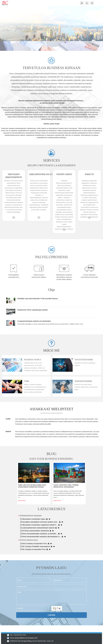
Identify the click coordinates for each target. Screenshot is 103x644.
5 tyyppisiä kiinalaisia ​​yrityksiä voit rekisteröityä (34, 321)
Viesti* (51, 597)
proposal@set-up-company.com (26, 638)
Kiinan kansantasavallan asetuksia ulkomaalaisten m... (41, 537)
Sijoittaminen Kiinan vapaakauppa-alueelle (32, 310)
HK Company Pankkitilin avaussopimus (36, 546)
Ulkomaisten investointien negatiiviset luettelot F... (40, 525)
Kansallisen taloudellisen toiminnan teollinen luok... (40, 522)
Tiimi (27, 381)
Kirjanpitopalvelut (39, 174)
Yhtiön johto (64, 174)
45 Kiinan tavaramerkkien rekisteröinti (35, 531)
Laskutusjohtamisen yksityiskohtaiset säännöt (38, 528)
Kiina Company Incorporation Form (35, 544)
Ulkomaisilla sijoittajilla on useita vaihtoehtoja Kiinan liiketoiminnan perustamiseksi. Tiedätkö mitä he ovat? (50, 324)
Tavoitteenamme (84, 360)
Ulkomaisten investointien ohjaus (34, 519)
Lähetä (51, 615)
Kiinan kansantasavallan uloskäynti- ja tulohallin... (40, 534)
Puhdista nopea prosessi (32, 360)
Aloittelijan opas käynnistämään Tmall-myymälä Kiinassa (38, 299)
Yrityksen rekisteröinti (14, 176)
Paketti (89, 174)
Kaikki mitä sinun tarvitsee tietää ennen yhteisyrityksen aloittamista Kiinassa (32, 486)
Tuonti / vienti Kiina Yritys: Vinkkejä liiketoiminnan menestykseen (66, 486)
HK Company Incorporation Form (34, 549)
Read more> (22, 501)
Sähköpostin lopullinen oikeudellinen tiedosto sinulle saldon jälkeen (64, 277)
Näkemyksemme (83, 381)
